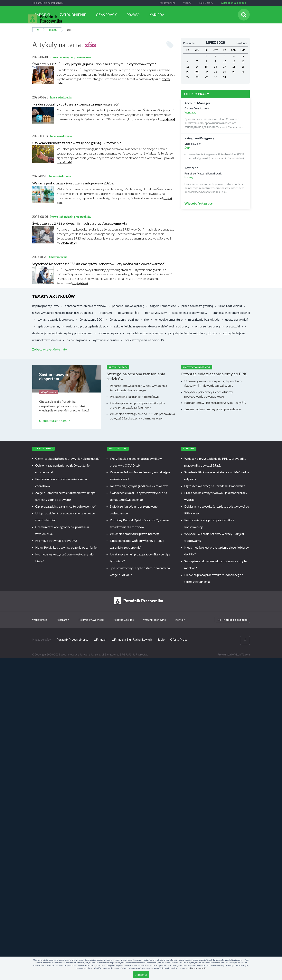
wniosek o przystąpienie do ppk (87, 326)
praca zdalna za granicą (197, 306)
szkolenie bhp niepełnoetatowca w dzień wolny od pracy (152, 326)
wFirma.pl (100, 639)
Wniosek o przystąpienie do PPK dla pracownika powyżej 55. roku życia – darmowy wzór (142, 416)
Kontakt (180, 620)
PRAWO (133, 15)
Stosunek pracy (118, 367)
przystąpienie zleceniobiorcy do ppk (193, 333)
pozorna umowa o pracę (128, 306)
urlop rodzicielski (230, 306)
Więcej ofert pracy (199, 203)
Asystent (191, 168)
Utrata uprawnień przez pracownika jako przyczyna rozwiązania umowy (137, 405)
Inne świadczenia (61, 97)
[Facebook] (245, 640)
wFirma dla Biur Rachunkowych (132, 639)
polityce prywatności (197, 968)
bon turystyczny (156, 313)
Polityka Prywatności (91, 620)
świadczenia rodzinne (124, 319)
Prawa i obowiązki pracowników (70, 57)
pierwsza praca (77, 340)
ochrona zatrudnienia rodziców (86, 306)
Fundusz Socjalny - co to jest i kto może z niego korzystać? (75, 104)
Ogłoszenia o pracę (233, 3)
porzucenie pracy (109, 333)
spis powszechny (49, 326)
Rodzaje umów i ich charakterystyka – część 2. (215, 403)
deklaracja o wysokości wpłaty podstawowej (62, 333)
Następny (242, 43)
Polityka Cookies (124, 620)
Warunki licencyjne (155, 620)
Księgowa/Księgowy (199, 138)
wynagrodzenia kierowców (56, 319)
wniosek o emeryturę (169, 319)
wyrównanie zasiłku (106, 340)
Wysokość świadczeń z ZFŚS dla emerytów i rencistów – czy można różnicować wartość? (99, 264)
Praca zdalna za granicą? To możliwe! (135, 397)
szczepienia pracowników (190, 313)
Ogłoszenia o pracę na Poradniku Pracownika (215, 486)
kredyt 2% (106, 313)
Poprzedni (189, 43)
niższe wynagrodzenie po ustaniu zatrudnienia (63, 313)
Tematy (53, 30)
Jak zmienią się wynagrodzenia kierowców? (139, 486)
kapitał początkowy (46, 306)
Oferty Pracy (179, 639)
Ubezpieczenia (58, 257)
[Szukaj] (244, 15)
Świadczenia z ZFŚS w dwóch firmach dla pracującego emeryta (80, 223)
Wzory (187, 3)
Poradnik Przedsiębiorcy (72, 639)
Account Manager (197, 103)
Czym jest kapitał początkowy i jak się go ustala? (68, 458)
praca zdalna (235, 326)
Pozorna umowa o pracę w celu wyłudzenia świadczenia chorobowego (138, 388)
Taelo (161, 639)
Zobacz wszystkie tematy (49, 349)
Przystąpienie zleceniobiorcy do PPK (214, 374)
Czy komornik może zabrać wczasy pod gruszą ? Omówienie (77, 143)
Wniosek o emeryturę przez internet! (134, 534)
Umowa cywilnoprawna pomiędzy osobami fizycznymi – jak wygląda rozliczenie (213, 383)
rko (146, 319)
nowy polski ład (129, 313)
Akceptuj (141, 975)
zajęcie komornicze (163, 306)
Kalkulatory (206, 3)
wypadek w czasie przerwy (145, 333)
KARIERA (157, 15)
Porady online (167, 3)
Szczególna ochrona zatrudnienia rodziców (136, 376)
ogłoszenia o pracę (208, 326)
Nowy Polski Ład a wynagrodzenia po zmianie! (66, 547)
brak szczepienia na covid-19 (144, 340)
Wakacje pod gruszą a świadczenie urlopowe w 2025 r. (73, 183)
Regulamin (63, 620)
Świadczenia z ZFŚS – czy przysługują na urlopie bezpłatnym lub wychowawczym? (94, 64)
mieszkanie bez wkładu (204, 319)
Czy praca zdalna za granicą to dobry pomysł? (66, 506)
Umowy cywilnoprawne (197, 367)
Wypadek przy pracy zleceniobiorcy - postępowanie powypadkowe (209, 394)
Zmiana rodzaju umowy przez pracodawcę (213, 409)
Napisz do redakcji (233, 620)
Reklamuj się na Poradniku (48, 3)
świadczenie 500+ (92, 319)
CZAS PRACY (106, 15)
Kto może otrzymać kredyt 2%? (56, 541)
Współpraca (40, 620)
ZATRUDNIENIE (73, 15)
